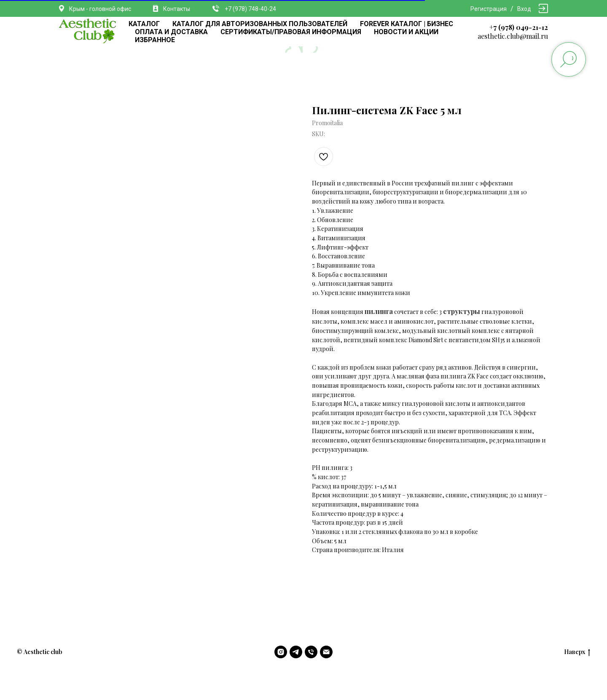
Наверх (577, 652)
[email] (326, 652)
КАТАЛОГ (144, 24)
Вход (524, 9)
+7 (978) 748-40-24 (250, 9)
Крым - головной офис (100, 9)
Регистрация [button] (489, 9)
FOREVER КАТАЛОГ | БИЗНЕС (407, 24)
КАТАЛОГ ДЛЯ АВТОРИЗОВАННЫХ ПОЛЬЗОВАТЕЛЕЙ (260, 24)
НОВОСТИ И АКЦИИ (406, 32)
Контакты (177, 9)
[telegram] (296, 652)
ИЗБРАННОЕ (155, 40)
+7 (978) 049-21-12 (519, 27)
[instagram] (281, 652)
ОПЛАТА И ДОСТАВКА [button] (171, 32)
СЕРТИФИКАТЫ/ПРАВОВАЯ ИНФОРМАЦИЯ (291, 32)
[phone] (311, 652)
